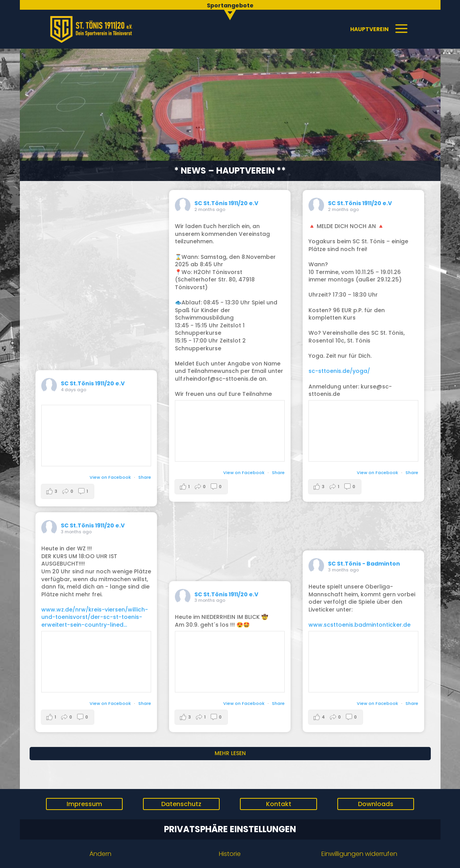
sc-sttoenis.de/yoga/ (339, 371)
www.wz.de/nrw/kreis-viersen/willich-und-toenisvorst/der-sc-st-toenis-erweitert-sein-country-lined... (95, 617)
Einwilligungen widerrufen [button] (359, 854)
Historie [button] (230, 854)
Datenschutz (181, 804)
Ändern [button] (100, 854)
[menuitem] (230, 9)
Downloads (376, 804)
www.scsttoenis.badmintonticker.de (360, 625)
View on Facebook (111, 477)
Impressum (84, 804)
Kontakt (279, 804)
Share (145, 477)
